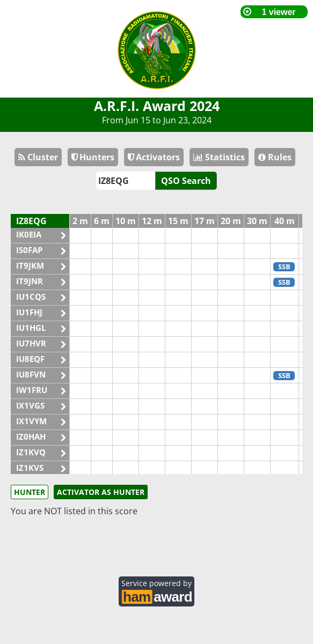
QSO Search (186, 181)
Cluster (38, 157)
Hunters (93, 157)
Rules (275, 157)
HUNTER (30, 492)
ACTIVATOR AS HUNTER (101, 492)
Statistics (219, 157)
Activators (154, 157)
